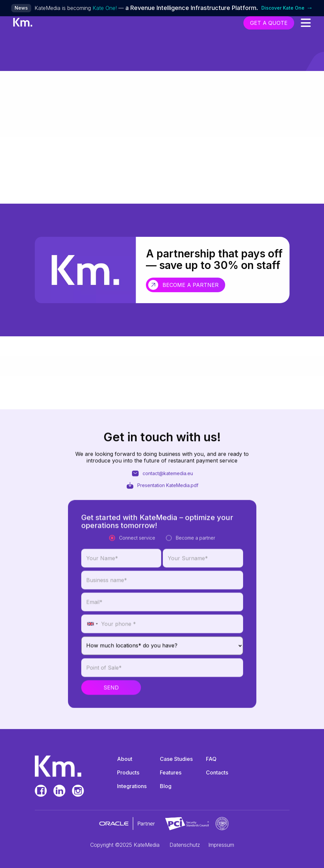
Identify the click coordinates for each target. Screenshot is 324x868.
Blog (166, 786)
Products (128, 772)
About (125, 759)
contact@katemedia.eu (162, 490)
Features (171, 772)
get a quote (269, 23)
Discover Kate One (287, 8)
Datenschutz (185, 845)
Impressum (221, 845)
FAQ (211, 759)
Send (111, 720)
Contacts (217, 772)
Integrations (132, 786)
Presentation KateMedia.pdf (162, 502)
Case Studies (176, 759)
